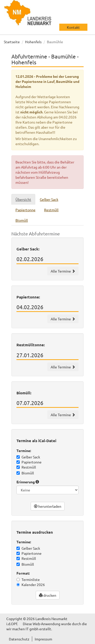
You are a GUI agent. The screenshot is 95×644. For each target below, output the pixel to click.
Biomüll (25, 473)
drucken (48, 595)
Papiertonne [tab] (25, 210)
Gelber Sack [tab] (49, 199)
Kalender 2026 (31, 585)
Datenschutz (19, 639)
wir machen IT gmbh (22, 629)
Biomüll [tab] (22, 220)
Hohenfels (33, 42)
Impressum (43, 639)
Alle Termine (63, 271)
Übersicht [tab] (23, 199)
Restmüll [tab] (51, 210)
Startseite (12, 42)
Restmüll (26, 467)
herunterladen (48, 506)
